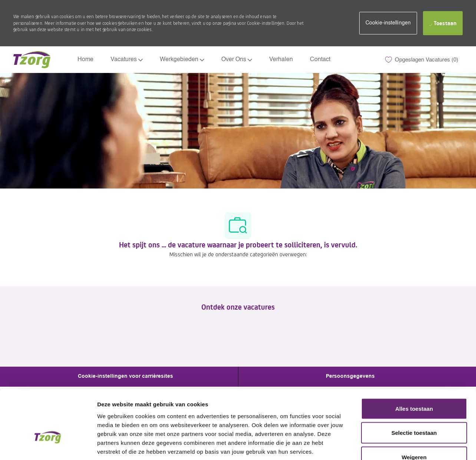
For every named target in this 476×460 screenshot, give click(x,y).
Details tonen (400, 446)
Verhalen (281, 60)
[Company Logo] (32, 60)
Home (85, 60)
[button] (388, 23)
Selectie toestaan (414, 387)
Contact (320, 60)
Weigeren (414, 411)
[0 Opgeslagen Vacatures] (422, 60)
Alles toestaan (414, 363)
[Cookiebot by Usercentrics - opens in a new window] (48, 446)
